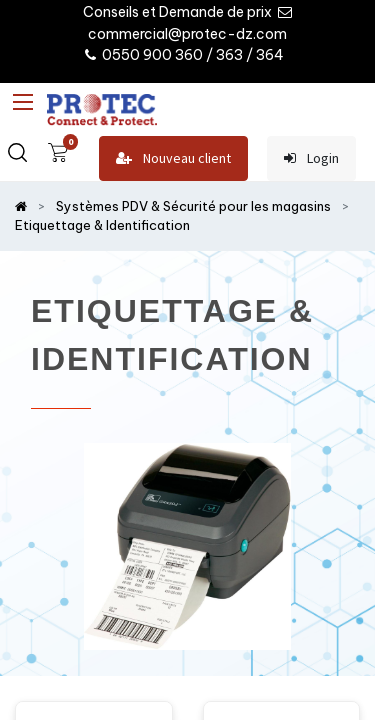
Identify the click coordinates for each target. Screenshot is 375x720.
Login (311, 158)
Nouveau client (173, 158)
